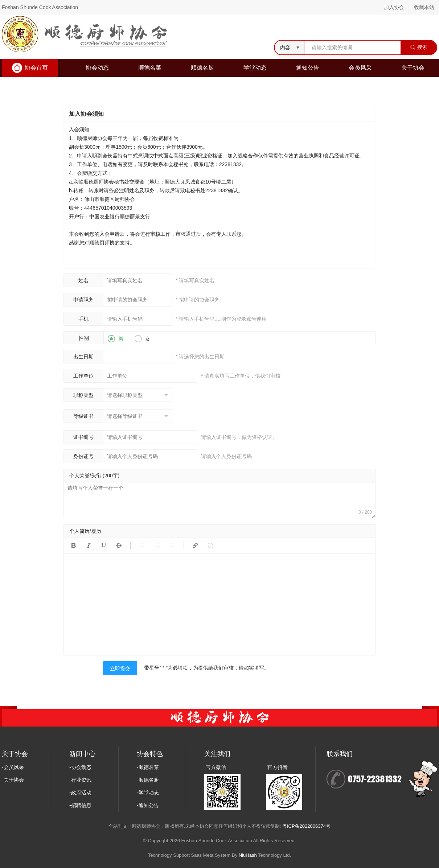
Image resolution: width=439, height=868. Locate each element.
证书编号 (83, 437)
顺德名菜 (150, 68)
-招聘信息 (80, 805)
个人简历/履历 (85, 531)
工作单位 (83, 376)
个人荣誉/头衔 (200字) (94, 476)
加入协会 (394, 7)
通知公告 (308, 68)
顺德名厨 (202, 68)
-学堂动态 (148, 793)
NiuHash (248, 855)
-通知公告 (148, 805)
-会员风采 (13, 767)
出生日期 (83, 357)
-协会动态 (80, 767)
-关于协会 (13, 780)
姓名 (83, 280)
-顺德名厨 (148, 780)
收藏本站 (424, 7)
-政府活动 (80, 793)
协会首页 (36, 68)
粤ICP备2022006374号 (306, 826)
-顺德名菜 (148, 767)
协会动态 (97, 68)
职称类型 (83, 395)
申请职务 (83, 300)
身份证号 (83, 456)
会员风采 (360, 68)
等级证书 (83, 416)
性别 (84, 338)
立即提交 (120, 669)
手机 (83, 319)
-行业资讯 (80, 780)
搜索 (419, 48)
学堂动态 (255, 68)
